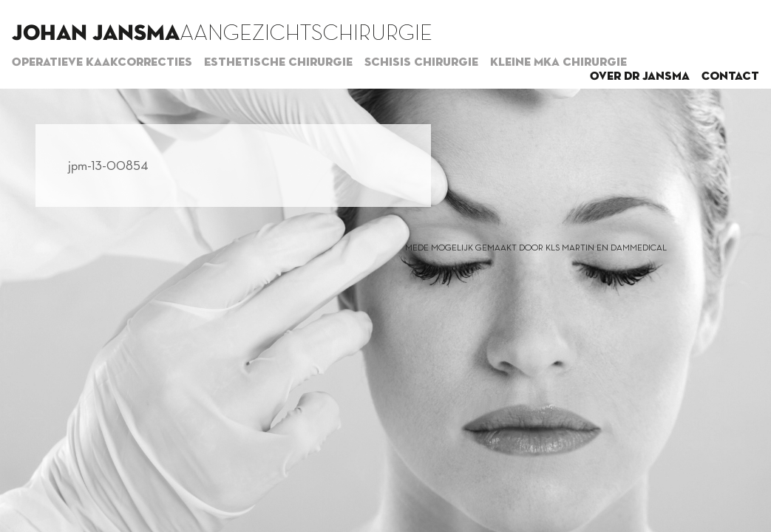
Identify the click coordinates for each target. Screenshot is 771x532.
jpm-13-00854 (108, 166)
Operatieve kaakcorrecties (102, 63)
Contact (730, 77)
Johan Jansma (96, 34)
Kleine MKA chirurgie (558, 63)
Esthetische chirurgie (278, 63)
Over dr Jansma (640, 77)
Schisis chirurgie (421, 63)
